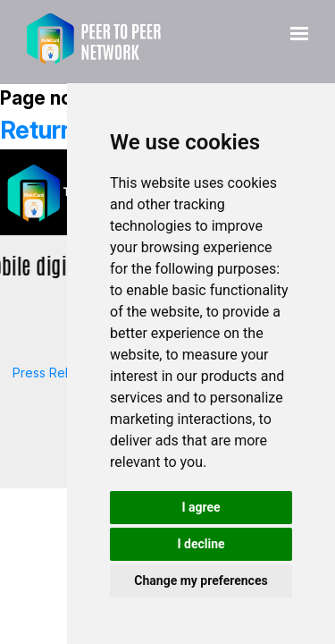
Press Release (55, 373)
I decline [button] (201, 544)
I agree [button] (201, 507)
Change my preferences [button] (201, 580)
